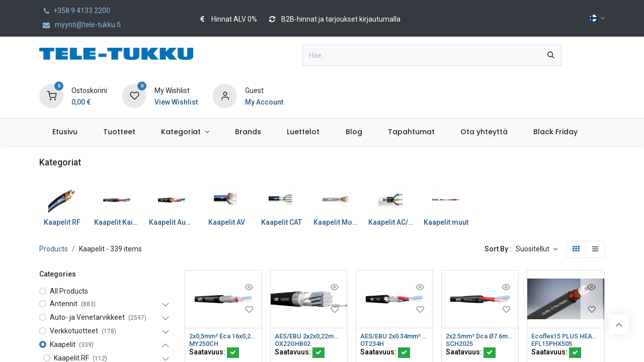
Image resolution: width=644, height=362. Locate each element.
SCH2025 (461, 345)
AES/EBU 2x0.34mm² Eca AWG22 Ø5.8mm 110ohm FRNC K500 (394, 336)
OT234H (373, 345)
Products (54, 249)
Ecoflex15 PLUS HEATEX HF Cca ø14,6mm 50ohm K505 (566, 336)
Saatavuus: (214, 353)
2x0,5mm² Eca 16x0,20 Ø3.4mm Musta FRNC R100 (223, 336)
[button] (537, 249)
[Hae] (551, 55)
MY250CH (205, 345)
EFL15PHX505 (554, 345)
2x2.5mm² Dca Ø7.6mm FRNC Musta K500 (480, 336)
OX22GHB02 (295, 345)
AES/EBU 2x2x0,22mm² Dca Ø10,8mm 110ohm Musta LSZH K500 (309, 336)
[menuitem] (65, 132)
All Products (69, 291)
